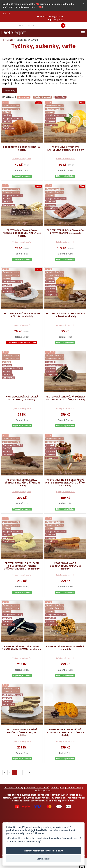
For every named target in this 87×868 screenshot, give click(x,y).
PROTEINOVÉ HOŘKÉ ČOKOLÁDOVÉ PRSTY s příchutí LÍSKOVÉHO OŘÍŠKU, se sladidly (65, 480)
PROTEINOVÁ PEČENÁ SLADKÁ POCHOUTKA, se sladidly (22, 395)
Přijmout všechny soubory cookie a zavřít (43, 851)
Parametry (10, 87)
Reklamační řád (74, 784)
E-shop (10, 37)
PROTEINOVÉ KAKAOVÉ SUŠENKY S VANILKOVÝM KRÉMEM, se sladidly (22, 645)
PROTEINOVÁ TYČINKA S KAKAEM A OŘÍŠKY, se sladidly (22, 312)
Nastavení (67, 838)
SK (9, 13)
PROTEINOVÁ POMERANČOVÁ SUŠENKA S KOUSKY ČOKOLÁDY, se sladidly (65, 729)
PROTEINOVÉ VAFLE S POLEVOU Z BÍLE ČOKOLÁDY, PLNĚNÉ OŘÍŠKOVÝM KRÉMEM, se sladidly (22, 563)
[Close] (84, 4)
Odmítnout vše (44, 859)
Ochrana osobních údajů (37, 784)
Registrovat (77, 13)
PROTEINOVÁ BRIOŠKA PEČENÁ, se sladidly (22, 145)
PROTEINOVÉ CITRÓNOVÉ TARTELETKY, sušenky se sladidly (65, 145)
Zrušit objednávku (43, 787)
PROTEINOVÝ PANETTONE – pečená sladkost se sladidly (65, 312)
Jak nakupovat (58, 784)
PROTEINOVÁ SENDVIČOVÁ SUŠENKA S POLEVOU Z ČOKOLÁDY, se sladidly (65, 395)
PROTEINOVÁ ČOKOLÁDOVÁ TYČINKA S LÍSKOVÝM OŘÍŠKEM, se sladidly (22, 480)
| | (76, 16)
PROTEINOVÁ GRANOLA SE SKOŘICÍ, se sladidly (65, 645)
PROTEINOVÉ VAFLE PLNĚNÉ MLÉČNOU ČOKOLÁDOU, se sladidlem (22, 729)
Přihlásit (64, 13)
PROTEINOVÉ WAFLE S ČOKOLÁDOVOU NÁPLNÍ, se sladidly (65, 563)
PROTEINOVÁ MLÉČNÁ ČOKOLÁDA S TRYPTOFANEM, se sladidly (65, 228)
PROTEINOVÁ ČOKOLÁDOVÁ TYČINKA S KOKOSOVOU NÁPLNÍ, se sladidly (22, 230)
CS (4, 13)
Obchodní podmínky (14, 784)
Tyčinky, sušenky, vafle (22, 156)
